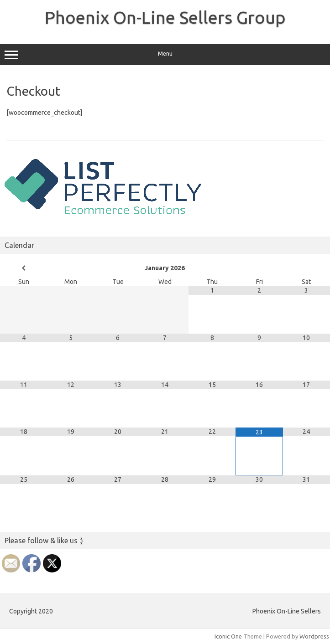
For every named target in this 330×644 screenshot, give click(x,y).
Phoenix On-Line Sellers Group (165, 17)
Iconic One (228, 636)
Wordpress (314, 636)
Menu (165, 55)
